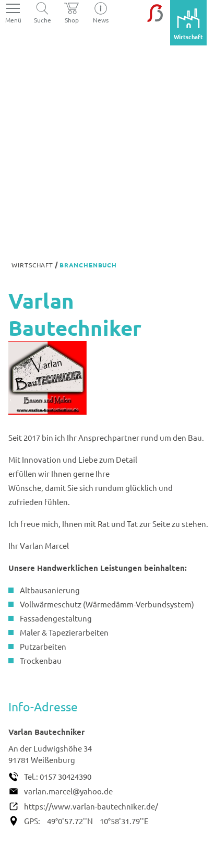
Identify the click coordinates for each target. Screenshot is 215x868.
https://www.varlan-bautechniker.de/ (91, 806)
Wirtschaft (32, 265)
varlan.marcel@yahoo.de (68, 791)
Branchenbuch (88, 265)
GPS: (32, 821)
